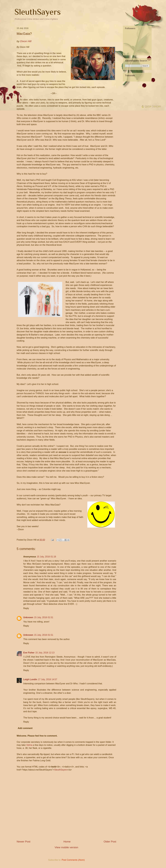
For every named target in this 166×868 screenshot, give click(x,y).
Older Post (110, 842)
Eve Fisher (29, 653)
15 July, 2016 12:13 (45, 653)
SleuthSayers (38, 12)
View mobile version (66, 847)
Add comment (25, 728)
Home (67, 842)
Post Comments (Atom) (73, 860)
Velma (29, 745)
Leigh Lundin (30, 679)
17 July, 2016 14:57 (48, 679)
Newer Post (24, 842)
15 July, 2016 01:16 (46, 557)
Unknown (28, 617)
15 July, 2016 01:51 (44, 617)
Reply (26, 608)
